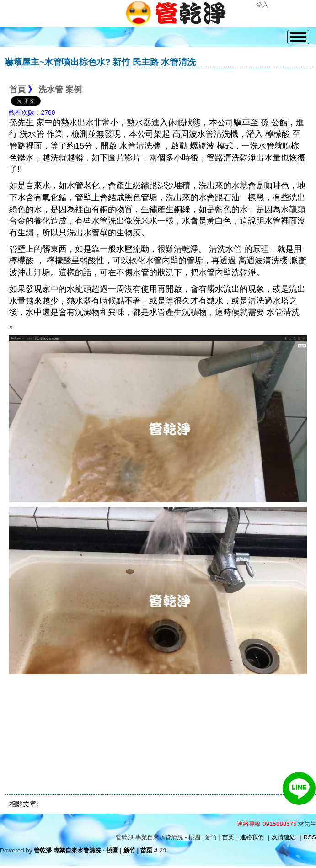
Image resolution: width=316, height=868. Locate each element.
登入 (262, 5)
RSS (310, 837)
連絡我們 (252, 837)
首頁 (17, 90)
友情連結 (284, 837)
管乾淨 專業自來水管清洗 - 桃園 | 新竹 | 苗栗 (93, 850)
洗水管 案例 (60, 90)
